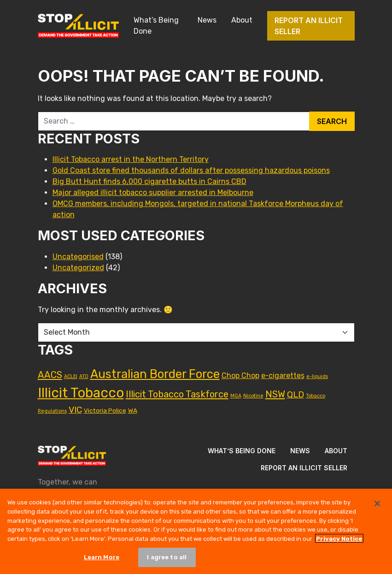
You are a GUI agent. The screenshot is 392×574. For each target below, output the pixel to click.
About (242, 20)
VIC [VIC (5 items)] (75, 410)
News (207, 20)
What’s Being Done (156, 26)
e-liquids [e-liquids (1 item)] (317, 376)
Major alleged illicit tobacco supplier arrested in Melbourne (153, 192)
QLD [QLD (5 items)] (295, 394)
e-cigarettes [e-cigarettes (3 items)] (283, 376)
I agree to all (167, 560)
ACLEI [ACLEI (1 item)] (71, 376)
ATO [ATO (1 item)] (84, 376)
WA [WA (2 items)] (133, 410)
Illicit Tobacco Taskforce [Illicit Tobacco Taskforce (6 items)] (177, 394)
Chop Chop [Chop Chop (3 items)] (240, 376)
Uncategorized (78, 268)
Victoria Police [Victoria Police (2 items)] (105, 410)
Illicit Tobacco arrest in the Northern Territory (131, 159)
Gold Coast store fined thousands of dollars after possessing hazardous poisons (191, 170)
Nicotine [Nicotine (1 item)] (253, 396)
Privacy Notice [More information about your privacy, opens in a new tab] (339, 541)
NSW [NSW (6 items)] (275, 394)
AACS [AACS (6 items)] (50, 375)
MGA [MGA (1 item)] (236, 396)
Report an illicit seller (309, 26)
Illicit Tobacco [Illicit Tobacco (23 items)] (81, 393)
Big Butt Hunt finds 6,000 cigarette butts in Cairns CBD (149, 181)
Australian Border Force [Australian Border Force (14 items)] (155, 374)
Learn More (102, 560)
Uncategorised (78, 257)
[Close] (377, 506)
